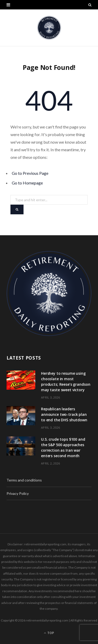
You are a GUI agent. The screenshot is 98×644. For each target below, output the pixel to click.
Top (49, 633)
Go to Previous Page (30, 173)
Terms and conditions (24, 480)
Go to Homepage (27, 183)
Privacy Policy (18, 493)
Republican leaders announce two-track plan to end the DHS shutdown (64, 414)
